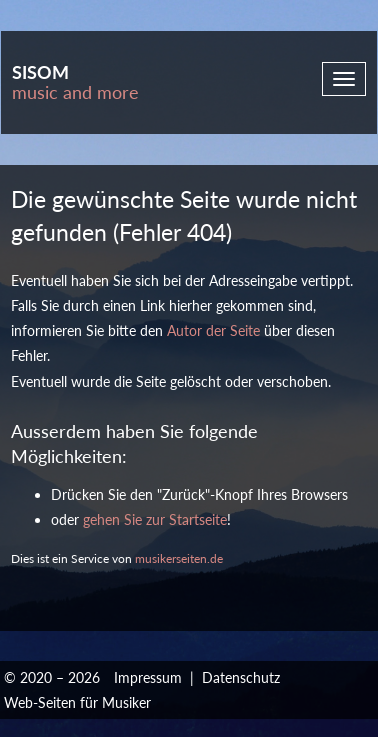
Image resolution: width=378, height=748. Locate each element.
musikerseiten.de (179, 558)
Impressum (148, 677)
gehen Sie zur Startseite (155, 519)
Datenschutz (241, 677)
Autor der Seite (213, 330)
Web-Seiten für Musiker (77, 702)
